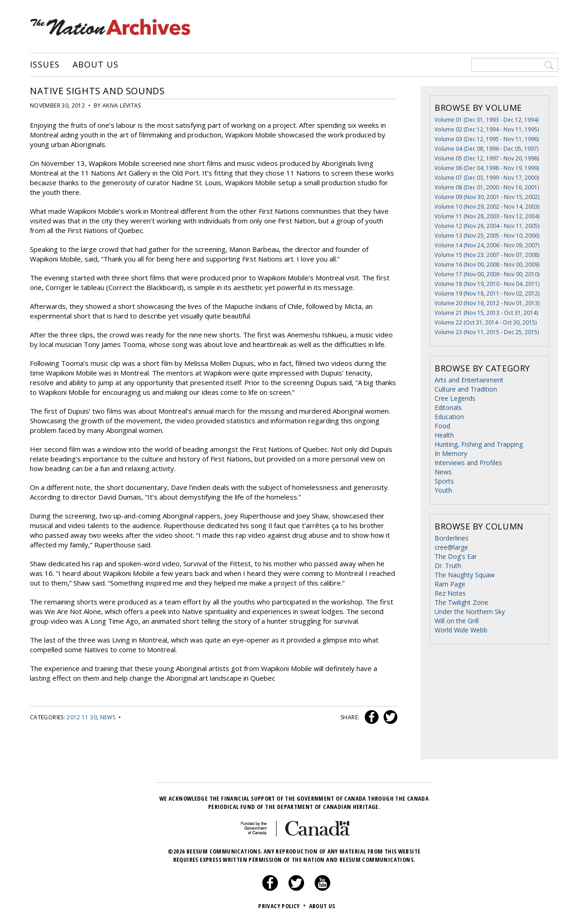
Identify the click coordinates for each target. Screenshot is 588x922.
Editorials (448, 407)
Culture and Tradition (466, 389)
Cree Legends (455, 398)
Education (449, 417)
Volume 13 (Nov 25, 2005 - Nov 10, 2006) (487, 236)
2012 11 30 (82, 717)
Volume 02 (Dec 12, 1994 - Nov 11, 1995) (487, 129)
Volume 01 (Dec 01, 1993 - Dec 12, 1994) (486, 120)
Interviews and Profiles (468, 463)
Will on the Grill (457, 621)
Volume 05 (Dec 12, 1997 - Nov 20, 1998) (487, 158)
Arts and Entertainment (469, 380)
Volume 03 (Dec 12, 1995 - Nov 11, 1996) (487, 139)
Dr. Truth (448, 566)
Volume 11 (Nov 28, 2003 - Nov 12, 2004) (487, 216)
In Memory (451, 453)
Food (442, 426)
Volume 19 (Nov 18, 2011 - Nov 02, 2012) (487, 293)
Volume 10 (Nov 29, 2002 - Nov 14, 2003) (487, 207)
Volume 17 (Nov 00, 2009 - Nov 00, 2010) (487, 274)
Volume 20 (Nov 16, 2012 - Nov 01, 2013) (487, 303)
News (108, 717)
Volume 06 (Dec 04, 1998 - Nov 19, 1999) (487, 168)
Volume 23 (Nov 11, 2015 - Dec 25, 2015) (487, 332)
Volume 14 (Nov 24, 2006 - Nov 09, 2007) (487, 245)
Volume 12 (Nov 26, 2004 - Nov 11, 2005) (487, 226)
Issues (45, 65)
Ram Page (450, 584)
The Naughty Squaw (465, 575)
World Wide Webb (461, 630)
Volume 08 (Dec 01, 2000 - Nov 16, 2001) (487, 187)
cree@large (451, 547)
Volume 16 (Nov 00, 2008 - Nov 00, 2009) (487, 265)
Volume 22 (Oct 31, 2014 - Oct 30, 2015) (486, 322)
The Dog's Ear (456, 556)
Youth (443, 490)
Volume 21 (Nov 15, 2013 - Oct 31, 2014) (486, 313)
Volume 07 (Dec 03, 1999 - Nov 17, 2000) (487, 178)
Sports (444, 481)
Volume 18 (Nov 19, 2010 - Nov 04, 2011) (487, 284)
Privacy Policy (283, 906)
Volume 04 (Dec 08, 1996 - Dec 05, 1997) (486, 149)
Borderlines (452, 538)
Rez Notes (450, 593)
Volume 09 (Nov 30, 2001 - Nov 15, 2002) (487, 197)
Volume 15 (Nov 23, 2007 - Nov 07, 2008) (487, 255)
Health (444, 435)
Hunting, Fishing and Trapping (479, 444)
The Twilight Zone (461, 602)
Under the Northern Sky (470, 612)
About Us (95, 65)
